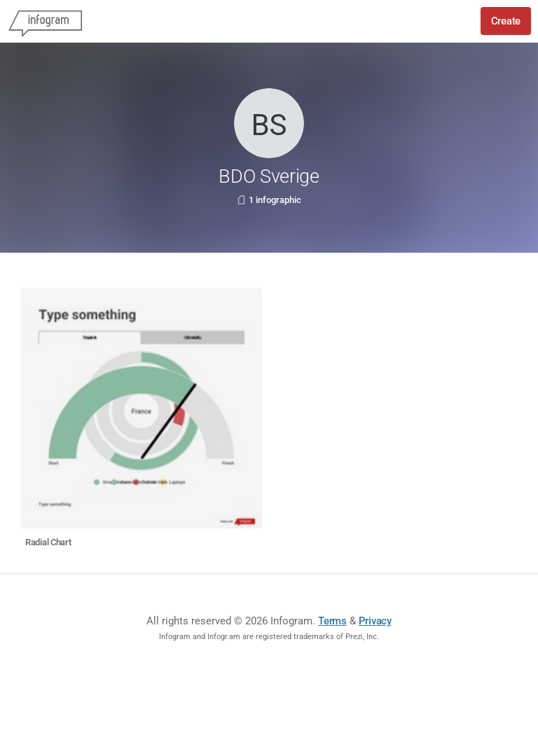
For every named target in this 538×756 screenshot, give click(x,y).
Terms (332, 621)
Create (506, 21)
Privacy (375, 621)
